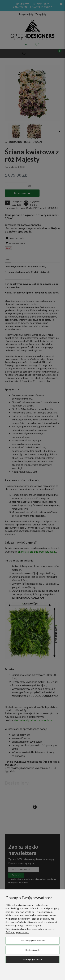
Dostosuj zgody (33, 950)
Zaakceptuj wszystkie (32, 959)
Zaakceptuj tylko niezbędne (33, 941)
